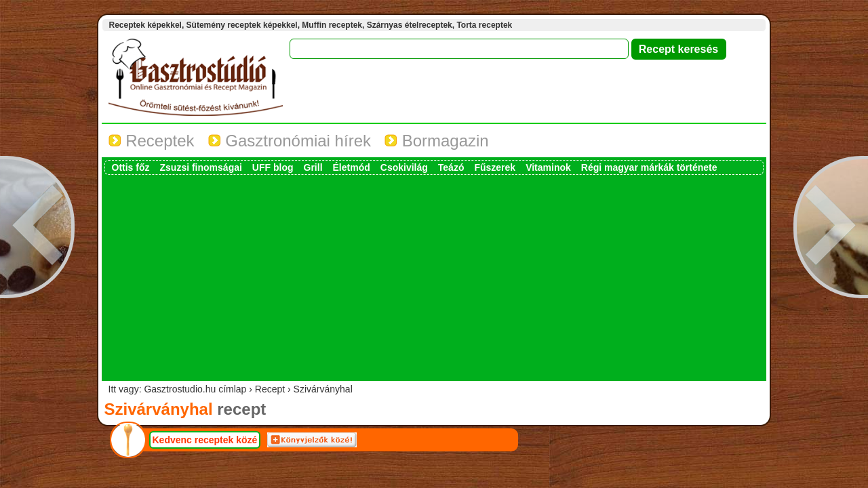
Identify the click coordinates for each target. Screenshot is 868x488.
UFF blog (273, 167)
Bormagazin (437, 141)
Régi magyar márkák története (649, 167)
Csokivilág (404, 167)
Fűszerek (495, 167)
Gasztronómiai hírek (290, 141)
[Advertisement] (434, 277)
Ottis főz (131, 167)
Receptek (152, 141)
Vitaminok (548, 167)
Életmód (352, 167)
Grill (313, 167)
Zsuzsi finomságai (201, 167)
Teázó (451, 167)
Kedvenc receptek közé (205, 440)
